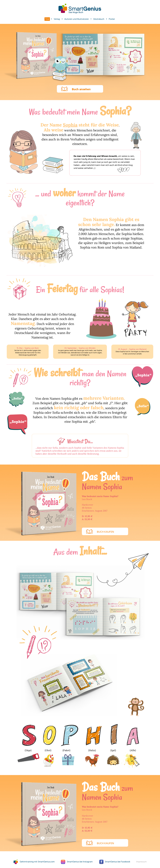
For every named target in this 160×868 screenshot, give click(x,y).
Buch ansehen (81, 89)
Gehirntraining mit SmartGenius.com (37, 862)
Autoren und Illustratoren (77, 19)
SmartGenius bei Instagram (80, 862)
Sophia (70, 125)
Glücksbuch (99, 19)
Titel (47, 19)
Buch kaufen (105, 532)
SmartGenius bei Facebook (118, 862)
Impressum (141, 862)
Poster (112, 19)
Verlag (57, 19)
